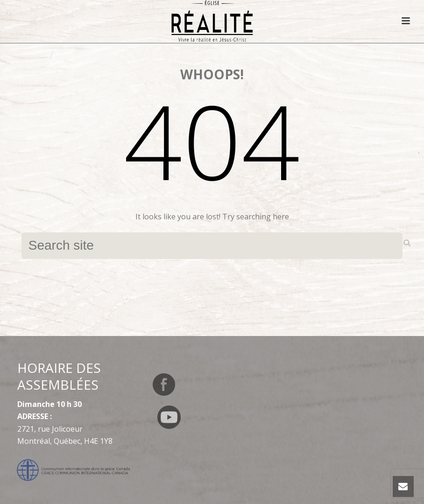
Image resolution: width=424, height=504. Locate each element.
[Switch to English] (171, 367)
